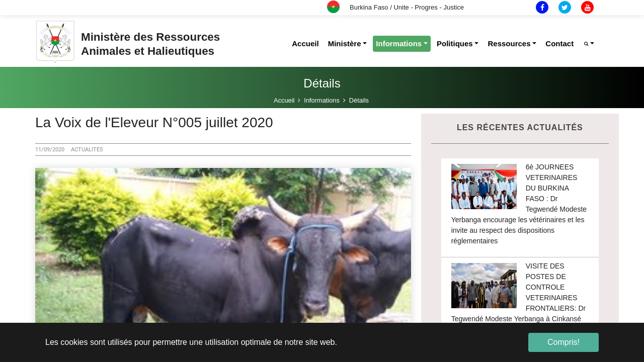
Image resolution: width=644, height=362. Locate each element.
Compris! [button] (563, 342)
